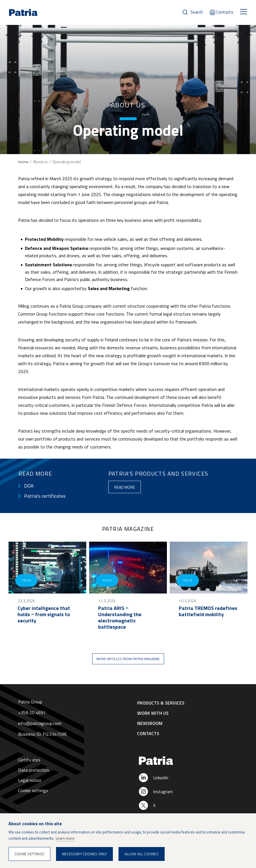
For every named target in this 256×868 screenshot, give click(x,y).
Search (197, 12)
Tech (26, 580)
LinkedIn (161, 778)
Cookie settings (33, 790)
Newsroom (150, 723)
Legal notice (30, 780)
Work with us (153, 713)
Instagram (163, 792)
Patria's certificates (45, 496)
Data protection (34, 770)
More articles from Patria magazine (128, 659)
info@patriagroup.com (40, 723)
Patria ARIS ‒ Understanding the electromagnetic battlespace (120, 618)
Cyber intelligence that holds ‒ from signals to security (44, 614)
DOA (29, 486)
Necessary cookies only (84, 854)
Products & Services (161, 703)
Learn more (65, 838)
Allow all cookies (141, 854)
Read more (125, 487)
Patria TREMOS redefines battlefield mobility (208, 611)
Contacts (225, 12)
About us (40, 162)
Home (23, 162)
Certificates (29, 760)
